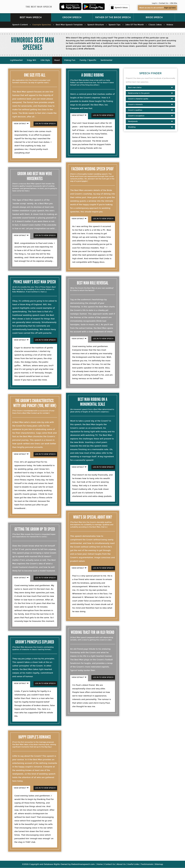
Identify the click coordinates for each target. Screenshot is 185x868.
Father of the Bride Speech (113, 18)
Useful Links (133, 864)
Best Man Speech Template (69, 25)
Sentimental (107, 60)
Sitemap (159, 864)
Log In (154, 3)
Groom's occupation (150, 116)
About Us (121, 864)
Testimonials (147, 864)
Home (100, 864)
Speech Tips (115, 25)
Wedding (150, 127)
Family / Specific (88, 60)
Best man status (150, 88)
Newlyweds (150, 122)
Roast (57, 60)
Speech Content (20, 25)
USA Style (45, 60)
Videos (170, 25)
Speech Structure (96, 25)
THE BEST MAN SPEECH (39, 7)
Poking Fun (70, 60)
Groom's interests (150, 105)
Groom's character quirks (150, 99)
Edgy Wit (32, 60)
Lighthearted (16, 60)
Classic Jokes (155, 25)
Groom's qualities (150, 110)
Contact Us (163, 3)
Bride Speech (154, 18)
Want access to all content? (156, 8)
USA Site (174, 3)
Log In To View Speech (45, 124)
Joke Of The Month (134, 25)
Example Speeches (42, 25)
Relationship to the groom (150, 93)
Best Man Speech (31, 18)
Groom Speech (72, 18)
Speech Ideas (119, 8)
